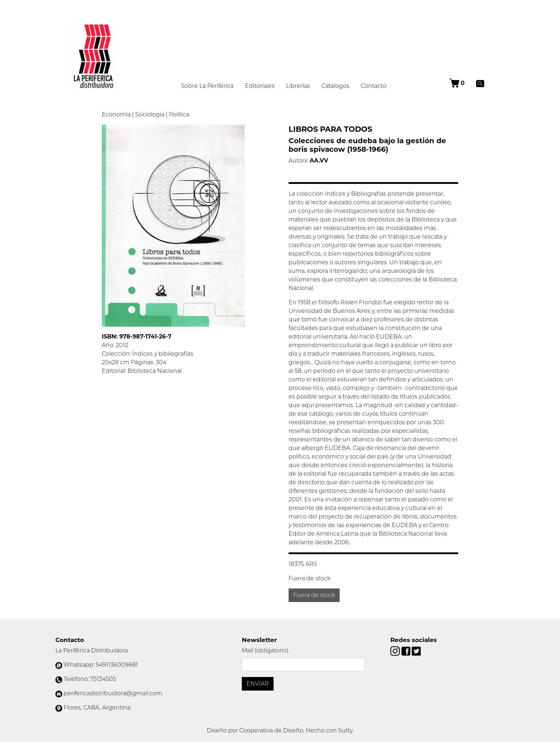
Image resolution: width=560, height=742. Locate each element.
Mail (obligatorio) (265, 650)
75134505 (103, 679)
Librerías (298, 86)
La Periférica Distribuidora (92, 650)
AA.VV (319, 161)
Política (179, 114)
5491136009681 (117, 665)
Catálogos (335, 86)
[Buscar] (480, 83)
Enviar (258, 684)
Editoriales (260, 86)
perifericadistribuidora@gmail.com (113, 693)
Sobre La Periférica (207, 86)
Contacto (374, 86)
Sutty (345, 730)
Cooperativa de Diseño (271, 730)
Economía (116, 114)
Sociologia (150, 114)
